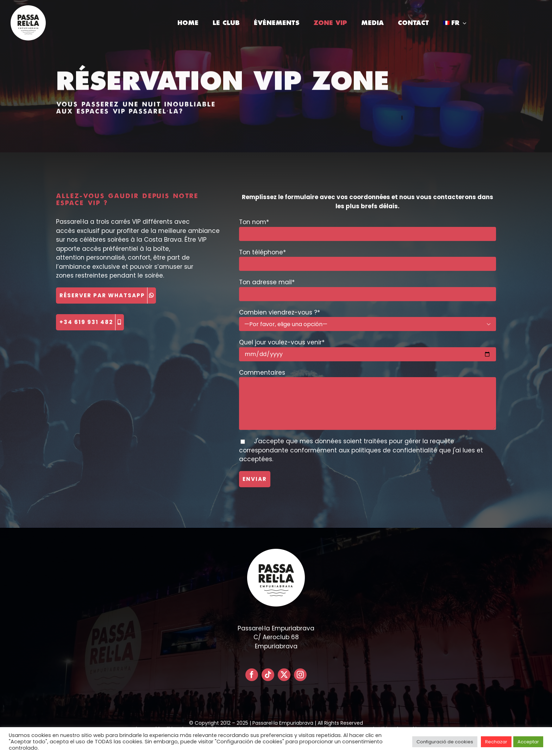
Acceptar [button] (528, 742)
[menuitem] (455, 23)
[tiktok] (268, 675)
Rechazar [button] (496, 742)
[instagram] (300, 675)
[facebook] (252, 675)
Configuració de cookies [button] (445, 742)
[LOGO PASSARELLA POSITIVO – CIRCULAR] (28, 8)
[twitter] (284, 675)
